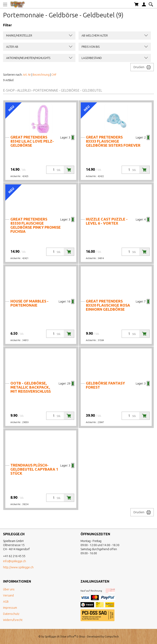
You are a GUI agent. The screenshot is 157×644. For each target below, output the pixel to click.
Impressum (10, 608)
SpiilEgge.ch (52, 636)
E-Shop (9, 90)
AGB (6, 602)
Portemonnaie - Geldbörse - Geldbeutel (68, 90)
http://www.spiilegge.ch (18, 567)
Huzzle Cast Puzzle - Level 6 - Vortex (107, 221)
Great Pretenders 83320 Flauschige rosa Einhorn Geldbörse (108, 305)
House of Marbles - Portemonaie (29, 303)
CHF (54, 75)
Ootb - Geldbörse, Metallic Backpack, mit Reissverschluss (31, 387)
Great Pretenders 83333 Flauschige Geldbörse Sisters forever (113, 141)
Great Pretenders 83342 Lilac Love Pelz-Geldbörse (32, 141)
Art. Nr (27, 75)
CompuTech (112, 636)
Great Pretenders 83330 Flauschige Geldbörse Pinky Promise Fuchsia (36, 225)
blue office (69, 636)
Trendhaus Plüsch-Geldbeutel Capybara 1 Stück (34, 469)
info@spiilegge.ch (15, 561)
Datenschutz (11, 614)
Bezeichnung (41, 75)
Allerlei (24, 90)
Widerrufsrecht (13, 620)
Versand (8, 595)
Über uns (9, 589)
